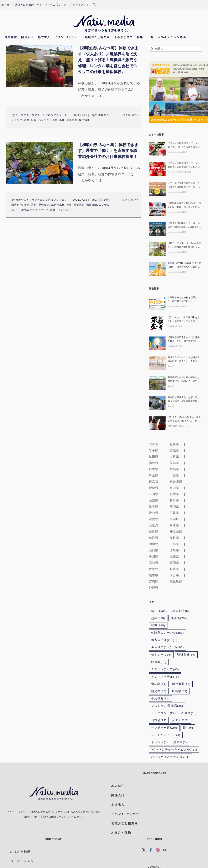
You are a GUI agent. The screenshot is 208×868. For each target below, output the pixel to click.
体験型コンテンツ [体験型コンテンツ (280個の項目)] (168, 633)
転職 (34, 120)
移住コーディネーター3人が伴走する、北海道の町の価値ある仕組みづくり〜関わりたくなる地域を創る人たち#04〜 (184, 245)
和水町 (171, 366)
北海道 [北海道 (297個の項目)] (179, 618)
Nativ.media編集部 (178, 152)
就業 (27, 120)
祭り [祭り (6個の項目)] (188, 728)
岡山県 (154, 544)
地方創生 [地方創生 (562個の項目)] (183, 611)
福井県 (174, 494)
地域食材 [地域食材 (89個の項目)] (186, 655)
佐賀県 (154, 569)
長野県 (174, 500)
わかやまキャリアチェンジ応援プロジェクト (43, 115)
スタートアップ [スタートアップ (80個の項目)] (165, 669)
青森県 (174, 444)
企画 (27, 205)
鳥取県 (154, 538)
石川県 (154, 494)
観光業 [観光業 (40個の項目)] (159, 691)
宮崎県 (154, 581)
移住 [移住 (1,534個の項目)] (159, 611)
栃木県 (154, 469)
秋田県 (154, 457)
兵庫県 (174, 525)
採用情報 (84, 120)
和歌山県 (176, 531)
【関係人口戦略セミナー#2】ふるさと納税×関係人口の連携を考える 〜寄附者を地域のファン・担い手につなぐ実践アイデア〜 (184, 225)
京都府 (174, 519)
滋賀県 (154, 519)
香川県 (154, 556)
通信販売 (44, 205)
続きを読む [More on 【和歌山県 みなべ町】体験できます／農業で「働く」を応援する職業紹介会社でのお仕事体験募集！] (129, 200)
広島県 (174, 544)
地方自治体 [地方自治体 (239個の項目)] (163, 640)
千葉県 (174, 475)
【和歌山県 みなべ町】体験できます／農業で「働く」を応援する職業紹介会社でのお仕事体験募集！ (108, 151)
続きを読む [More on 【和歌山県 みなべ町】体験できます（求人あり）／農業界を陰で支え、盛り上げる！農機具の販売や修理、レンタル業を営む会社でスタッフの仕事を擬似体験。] (129, 115)
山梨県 (154, 500)
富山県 (174, 488)
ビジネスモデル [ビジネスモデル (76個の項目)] (165, 677)
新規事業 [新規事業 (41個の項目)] (181, 684)
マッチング (64, 210)
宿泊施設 (104, 200)
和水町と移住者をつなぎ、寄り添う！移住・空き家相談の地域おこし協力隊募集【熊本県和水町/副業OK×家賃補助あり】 (184, 399)
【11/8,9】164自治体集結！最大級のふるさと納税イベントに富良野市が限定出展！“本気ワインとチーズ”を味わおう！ (184, 419)
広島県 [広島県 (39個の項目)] (180, 691)
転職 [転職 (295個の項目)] (158, 625)
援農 (69, 205)
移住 (62, 120)
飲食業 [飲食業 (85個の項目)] (159, 662)
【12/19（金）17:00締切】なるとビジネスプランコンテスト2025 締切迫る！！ (184, 320)
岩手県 (154, 450)
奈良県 (154, 531)
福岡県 (174, 563)
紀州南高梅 (58, 205)
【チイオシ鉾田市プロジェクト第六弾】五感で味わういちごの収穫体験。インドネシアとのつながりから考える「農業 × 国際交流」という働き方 (184, 165)
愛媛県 (174, 556)
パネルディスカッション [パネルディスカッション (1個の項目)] (170, 757)
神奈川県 (176, 482)
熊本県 (154, 575)
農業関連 (72, 120)
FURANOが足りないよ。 (181, 426)
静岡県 (174, 507)
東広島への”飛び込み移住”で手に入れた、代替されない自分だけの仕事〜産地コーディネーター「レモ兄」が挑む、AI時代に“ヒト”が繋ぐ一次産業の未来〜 (184, 265)
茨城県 (174, 463)
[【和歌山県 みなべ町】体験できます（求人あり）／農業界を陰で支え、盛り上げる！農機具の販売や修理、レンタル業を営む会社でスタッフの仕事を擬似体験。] (40, 66)
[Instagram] (158, 850)
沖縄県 (154, 588)
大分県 (174, 575)
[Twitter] (144, 850)
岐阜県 (154, 507)
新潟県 (154, 488)
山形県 (174, 457)
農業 (53, 210)
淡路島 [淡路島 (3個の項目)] (180, 742)
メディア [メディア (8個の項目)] (180, 720)
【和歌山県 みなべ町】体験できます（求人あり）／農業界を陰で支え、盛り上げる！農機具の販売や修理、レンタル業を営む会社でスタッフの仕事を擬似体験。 (108, 60)
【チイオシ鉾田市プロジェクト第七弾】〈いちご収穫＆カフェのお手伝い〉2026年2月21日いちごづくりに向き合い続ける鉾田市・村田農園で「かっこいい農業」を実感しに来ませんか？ (184, 145)
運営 (34, 205)
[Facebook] (151, 850)
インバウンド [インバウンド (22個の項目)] (163, 713)
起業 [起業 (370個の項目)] (158, 618)
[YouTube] (165, 850)
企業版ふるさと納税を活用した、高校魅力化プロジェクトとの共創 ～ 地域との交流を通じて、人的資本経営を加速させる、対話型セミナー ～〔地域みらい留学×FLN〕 (184, 300)
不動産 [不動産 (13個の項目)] (189, 713)
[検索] (97, 5)
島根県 (174, 538)
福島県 (154, 463)
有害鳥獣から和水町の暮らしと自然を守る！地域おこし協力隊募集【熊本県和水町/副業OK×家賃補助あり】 (184, 379)
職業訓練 (92, 205)
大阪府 (154, 525)
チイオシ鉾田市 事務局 (180, 172)
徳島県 (174, 550)
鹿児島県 (176, 581)
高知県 (154, 563)
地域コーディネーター (35, 210)
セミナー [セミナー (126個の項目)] (161, 655)
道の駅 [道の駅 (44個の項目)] (159, 684)
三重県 (174, 513)
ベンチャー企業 (48, 120)
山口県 (154, 550)
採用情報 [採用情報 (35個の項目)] (160, 698)
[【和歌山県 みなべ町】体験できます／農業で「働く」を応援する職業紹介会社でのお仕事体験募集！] (40, 163)
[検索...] (175, 49)
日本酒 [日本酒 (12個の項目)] (159, 720)
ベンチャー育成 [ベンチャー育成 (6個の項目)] (164, 728)
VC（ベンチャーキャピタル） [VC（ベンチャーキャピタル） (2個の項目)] (174, 749)
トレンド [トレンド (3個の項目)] (160, 742)
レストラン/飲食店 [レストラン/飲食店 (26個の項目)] (167, 706)
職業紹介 (17, 205)
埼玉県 (154, 475)
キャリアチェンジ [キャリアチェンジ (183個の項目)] (168, 647)
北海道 (154, 444)
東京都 (154, 482)
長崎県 (174, 569)
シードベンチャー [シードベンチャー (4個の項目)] (166, 735)
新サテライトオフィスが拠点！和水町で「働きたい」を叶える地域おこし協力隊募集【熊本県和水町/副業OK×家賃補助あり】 (184, 359)
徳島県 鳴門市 (175, 326)
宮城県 (174, 450)
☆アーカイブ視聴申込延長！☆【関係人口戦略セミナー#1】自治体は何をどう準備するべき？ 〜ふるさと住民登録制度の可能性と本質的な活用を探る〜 (184, 185)
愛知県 (154, 513)
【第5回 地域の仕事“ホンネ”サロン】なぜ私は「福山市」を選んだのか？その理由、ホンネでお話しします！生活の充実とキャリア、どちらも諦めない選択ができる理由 (184, 205)
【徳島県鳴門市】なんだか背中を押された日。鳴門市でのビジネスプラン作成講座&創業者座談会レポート (184, 340)
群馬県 (174, 469)
